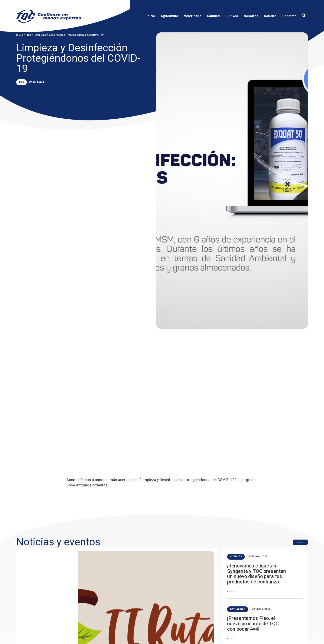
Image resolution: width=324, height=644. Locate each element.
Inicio (20, 35)
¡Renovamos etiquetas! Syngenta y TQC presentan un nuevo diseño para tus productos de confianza (257, 574)
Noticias (236, 556)
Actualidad (238, 609)
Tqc (29, 35)
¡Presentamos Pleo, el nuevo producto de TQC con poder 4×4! (253, 624)
